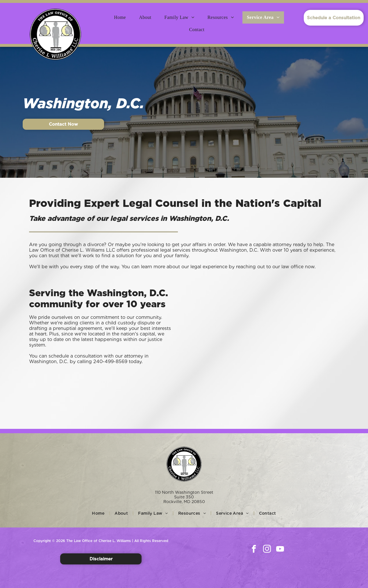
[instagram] (267, 550)
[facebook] (254, 550)
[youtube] (280, 550)
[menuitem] (122, 17)
